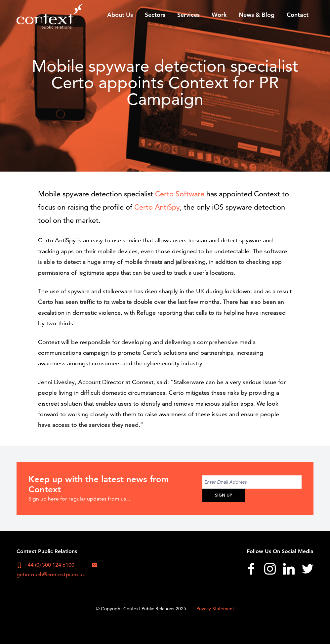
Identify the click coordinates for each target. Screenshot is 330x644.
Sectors (155, 15)
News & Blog (257, 15)
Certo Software (181, 194)
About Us (120, 15)
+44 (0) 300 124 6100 (45, 565)
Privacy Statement (215, 609)
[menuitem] (120, 15)
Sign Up (224, 495)
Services (188, 15)
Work (219, 15)
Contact (298, 15)
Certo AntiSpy (157, 207)
